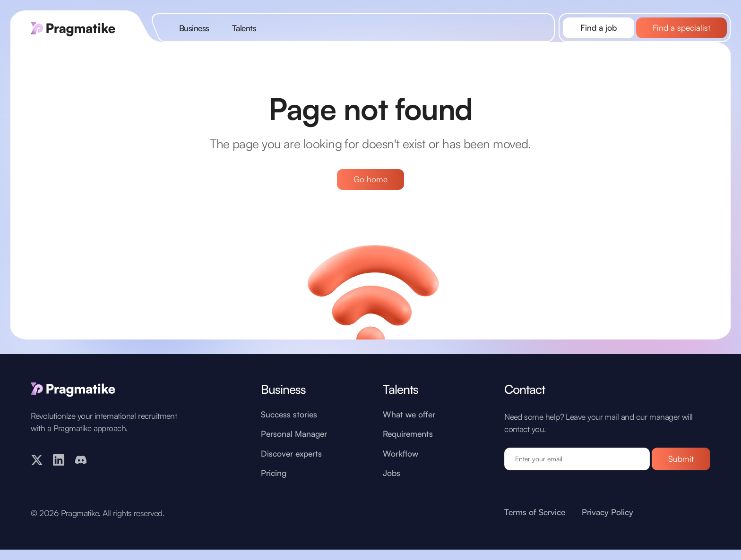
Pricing (274, 487)
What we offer (409, 429)
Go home (370, 179)
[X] (37, 474)
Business (194, 28)
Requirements (408, 448)
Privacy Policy (607, 526)
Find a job (599, 27)
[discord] (81, 474)
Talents (244, 28)
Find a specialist (681, 27)
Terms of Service (535, 526)
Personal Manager (294, 448)
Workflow (401, 468)
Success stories (289, 429)
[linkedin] (59, 474)
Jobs (392, 487)
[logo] (107, 403)
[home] (79, 28)
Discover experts (291, 468)
